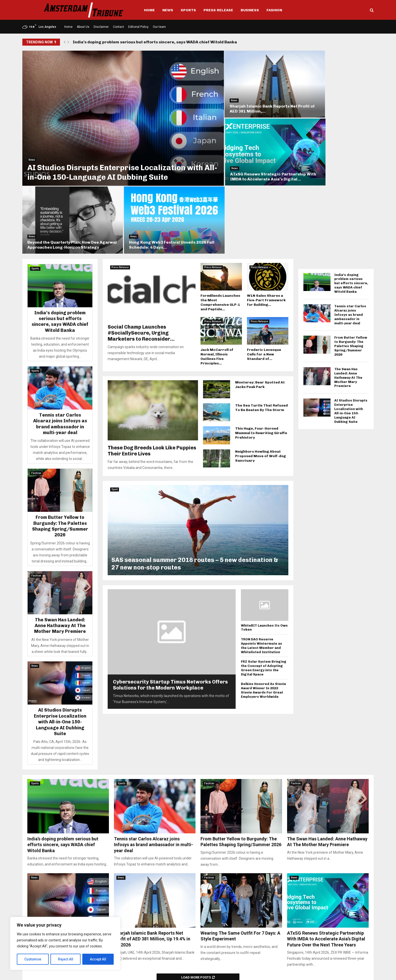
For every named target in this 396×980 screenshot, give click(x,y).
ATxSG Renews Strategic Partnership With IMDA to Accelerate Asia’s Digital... (329, 97)
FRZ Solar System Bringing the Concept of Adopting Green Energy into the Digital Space (264, 582)
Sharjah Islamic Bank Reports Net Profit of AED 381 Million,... (237, 100)
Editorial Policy (138, 27)
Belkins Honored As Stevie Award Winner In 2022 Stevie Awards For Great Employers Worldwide (263, 605)
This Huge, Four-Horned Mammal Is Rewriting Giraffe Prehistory (261, 347)
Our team (159, 27)
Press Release (218, 10)
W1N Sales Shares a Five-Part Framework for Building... (266, 214)
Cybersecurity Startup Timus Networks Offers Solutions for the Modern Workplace (170, 599)
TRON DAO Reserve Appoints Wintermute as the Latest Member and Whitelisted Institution (261, 560)
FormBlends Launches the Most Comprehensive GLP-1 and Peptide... (220, 217)
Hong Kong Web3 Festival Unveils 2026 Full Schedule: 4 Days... (330, 159)
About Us (83, 27)
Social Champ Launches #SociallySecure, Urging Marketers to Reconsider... (141, 247)
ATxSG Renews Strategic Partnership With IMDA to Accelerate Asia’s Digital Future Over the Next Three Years (326, 853)
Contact (118, 27)
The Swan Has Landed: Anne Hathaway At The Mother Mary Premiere (60, 540)
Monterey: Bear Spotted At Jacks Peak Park (260, 299)
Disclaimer (101, 27)
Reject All (66, 959)
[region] (65, 944)
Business (250, 10)
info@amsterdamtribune (194, 953)
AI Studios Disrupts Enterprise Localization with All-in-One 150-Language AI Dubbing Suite (106, 150)
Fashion (274, 10)
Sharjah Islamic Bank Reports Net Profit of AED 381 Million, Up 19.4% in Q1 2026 (152, 853)
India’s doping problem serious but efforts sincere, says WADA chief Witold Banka (155, 42)
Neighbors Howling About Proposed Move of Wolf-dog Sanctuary (260, 370)
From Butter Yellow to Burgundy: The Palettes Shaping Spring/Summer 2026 (60, 441)
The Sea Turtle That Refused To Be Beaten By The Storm (261, 322)
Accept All (98, 959)
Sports (188, 10)
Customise (33, 959)
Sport (115, 404)
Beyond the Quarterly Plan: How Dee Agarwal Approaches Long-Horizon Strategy (239, 157)
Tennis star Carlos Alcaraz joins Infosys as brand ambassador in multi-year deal (60, 338)
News (168, 10)
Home (149, 10)
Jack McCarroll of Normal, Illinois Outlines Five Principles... (217, 271)
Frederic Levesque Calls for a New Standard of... (264, 269)
